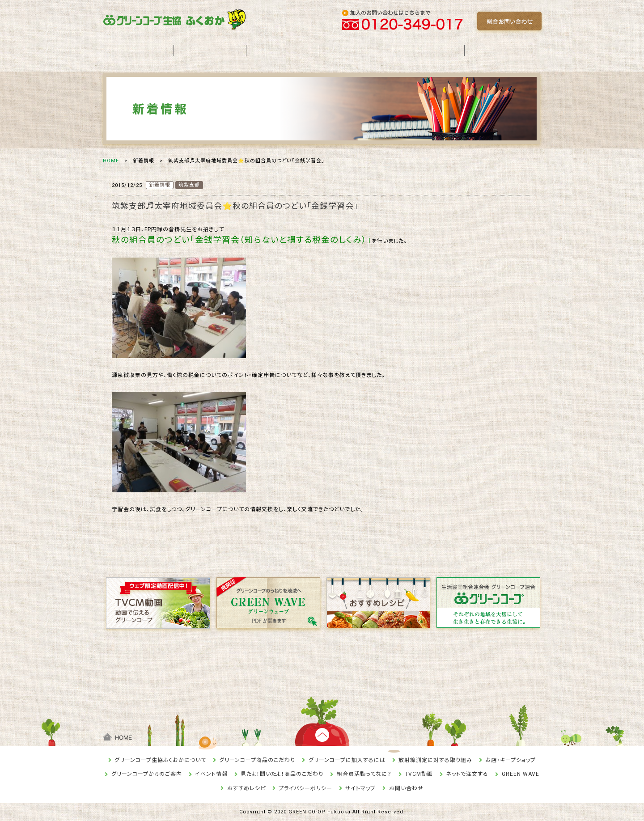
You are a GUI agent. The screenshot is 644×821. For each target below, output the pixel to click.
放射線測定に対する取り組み (435, 760)
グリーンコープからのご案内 (147, 774)
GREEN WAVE (521, 774)
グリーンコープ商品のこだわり (257, 760)
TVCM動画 (419, 774)
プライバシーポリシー (305, 788)
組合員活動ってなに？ (364, 774)
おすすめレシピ (246, 788)
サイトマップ (360, 788)
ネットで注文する (467, 774)
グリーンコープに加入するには (347, 760)
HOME (111, 161)
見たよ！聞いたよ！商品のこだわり (282, 774)
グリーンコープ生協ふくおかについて (160, 760)
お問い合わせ (406, 788)
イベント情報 (211, 774)
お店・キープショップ (511, 760)
